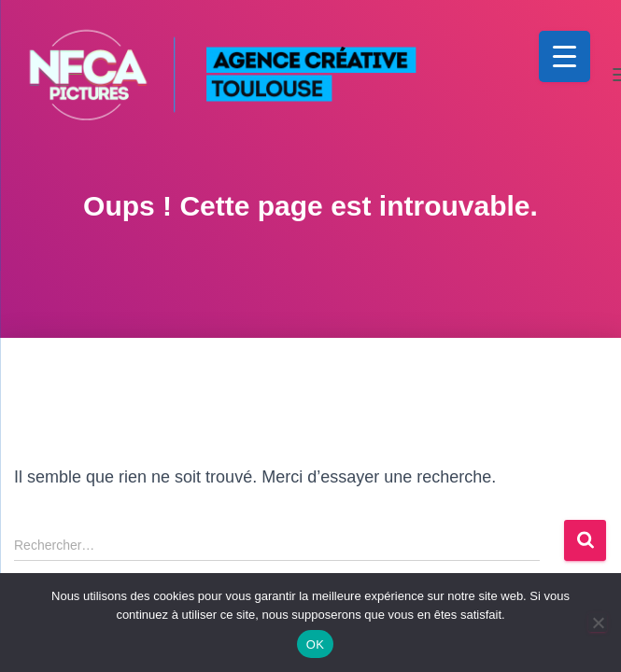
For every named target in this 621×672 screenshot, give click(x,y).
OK (315, 644)
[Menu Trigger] (565, 56)
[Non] (598, 623)
